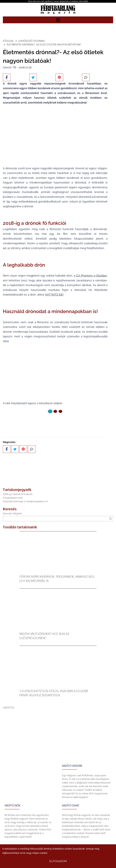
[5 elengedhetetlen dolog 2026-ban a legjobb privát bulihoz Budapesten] (58, 687)
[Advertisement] (58, 731)
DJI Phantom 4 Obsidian (91, 276)
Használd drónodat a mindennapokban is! (25, 501)
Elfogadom (58, 861)
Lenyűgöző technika (31, 41)
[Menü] (58, 20)
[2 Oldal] (60, 411)
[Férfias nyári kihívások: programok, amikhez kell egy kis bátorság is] (58, 573)
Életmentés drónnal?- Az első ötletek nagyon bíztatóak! (44, 45)
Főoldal (8, 41)
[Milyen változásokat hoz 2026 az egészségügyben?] (58, 630)
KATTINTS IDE (54, 295)
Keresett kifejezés (12, 513)
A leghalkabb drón (13, 498)
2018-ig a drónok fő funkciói (18, 494)
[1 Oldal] (55, 411)
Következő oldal (55, 421)
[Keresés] (110, 519)
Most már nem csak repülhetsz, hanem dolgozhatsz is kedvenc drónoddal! (58, 1)
